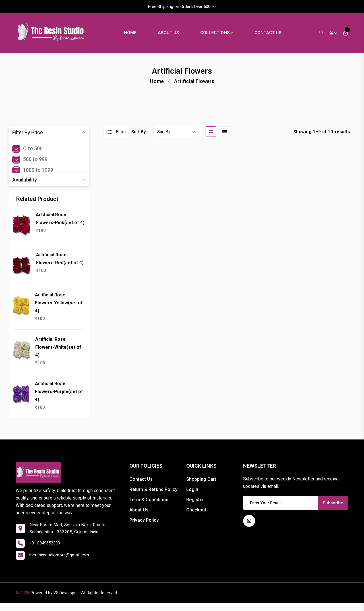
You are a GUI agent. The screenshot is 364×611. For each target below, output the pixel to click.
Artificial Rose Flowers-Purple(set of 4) (59, 398)
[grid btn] (211, 138)
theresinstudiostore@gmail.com (61, 563)
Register (195, 506)
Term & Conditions (149, 506)
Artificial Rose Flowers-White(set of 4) (58, 354)
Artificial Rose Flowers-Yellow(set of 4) (59, 310)
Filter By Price (28, 139)
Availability (25, 186)
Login (192, 496)
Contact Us (275, 36)
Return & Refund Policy (153, 496)
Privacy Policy (144, 527)
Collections (224, 36)
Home (138, 36)
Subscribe (333, 510)
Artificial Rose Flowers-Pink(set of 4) (60, 225)
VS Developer (66, 601)
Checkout (196, 517)
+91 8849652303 (46, 551)
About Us (176, 36)
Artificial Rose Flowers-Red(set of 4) (60, 266)
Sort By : (140, 139)
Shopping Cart (201, 486)
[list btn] (224, 138)
